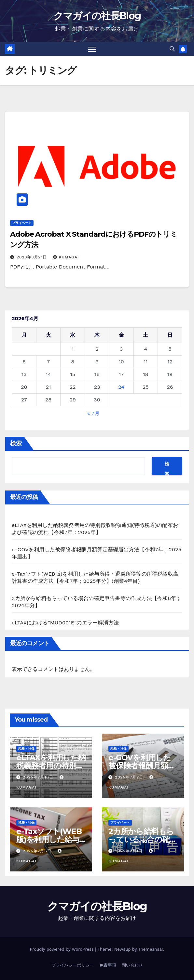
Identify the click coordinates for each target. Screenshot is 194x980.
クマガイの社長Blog (97, 16)
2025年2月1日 (130, 851)
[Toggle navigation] (92, 49)
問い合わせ (132, 965)
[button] (172, 49)
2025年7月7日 (130, 777)
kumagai (66, 257)
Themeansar (151, 949)
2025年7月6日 (38, 851)
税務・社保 (26, 749)
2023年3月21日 (33, 257)
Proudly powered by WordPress (62, 949)
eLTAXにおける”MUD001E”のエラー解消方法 (65, 623)
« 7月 (93, 413)
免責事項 (108, 965)
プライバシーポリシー (73, 965)
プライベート (22, 223)
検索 (16, 443)
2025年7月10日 (39, 777)
